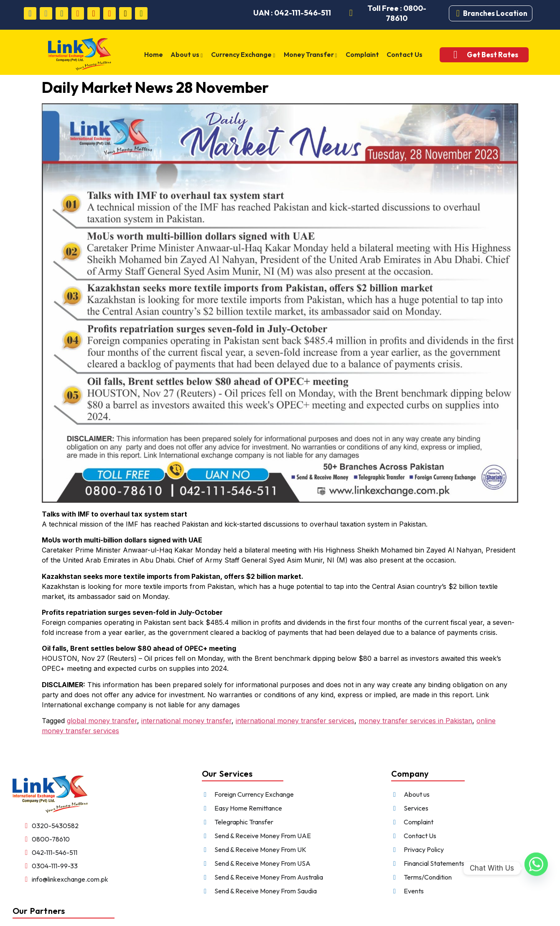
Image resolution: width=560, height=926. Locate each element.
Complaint (362, 54)
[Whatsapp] (536, 868)
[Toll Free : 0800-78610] (351, 13)
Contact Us (405, 54)
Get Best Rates (492, 55)
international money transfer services (295, 721)
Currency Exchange (244, 55)
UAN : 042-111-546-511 (292, 13)
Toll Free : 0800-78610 (397, 13)
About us (187, 55)
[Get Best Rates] (455, 55)
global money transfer (102, 721)
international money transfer (186, 721)
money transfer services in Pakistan (415, 721)
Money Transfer (311, 55)
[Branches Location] (458, 13)
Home (154, 54)
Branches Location (495, 13)
